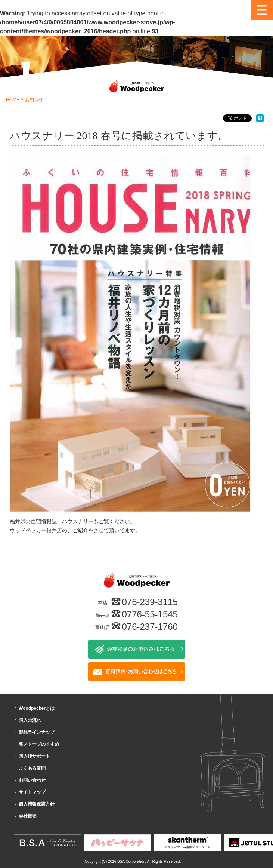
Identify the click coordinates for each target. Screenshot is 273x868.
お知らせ (35, 100)
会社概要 (28, 816)
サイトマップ (32, 792)
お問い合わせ (32, 780)
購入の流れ (30, 720)
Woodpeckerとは (37, 708)
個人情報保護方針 (37, 804)
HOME (13, 100)
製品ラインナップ (37, 732)
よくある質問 (32, 768)
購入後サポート (34, 756)
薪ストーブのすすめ (39, 744)
